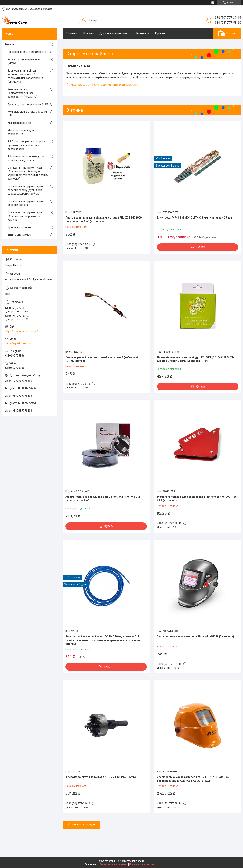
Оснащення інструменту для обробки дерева (25, 203)
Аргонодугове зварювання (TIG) (28, 104)
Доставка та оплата (113, 33)
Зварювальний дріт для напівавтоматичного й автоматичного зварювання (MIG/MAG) (25, 76)
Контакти (143, 33)
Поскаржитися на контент (114, 864)
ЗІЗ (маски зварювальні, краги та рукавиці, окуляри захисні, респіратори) (28, 145)
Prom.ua (140, 861)
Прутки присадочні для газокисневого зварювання (103, 85)
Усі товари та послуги (81, 824)
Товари (9, 44)
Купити (200, 247)
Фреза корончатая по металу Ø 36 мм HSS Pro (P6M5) (101, 777)
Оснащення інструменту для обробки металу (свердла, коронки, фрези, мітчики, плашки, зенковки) (28, 173)
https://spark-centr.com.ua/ (21, 331)
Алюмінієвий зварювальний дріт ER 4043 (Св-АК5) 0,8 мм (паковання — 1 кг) (103, 499)
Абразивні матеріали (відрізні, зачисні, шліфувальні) (26, 158)
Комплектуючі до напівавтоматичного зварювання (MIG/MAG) (22, 93)
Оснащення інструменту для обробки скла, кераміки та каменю (25, 216)
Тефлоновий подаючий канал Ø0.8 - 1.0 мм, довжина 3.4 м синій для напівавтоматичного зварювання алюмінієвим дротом (103, 640)
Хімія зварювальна (20, 123)
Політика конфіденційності (144, 864)
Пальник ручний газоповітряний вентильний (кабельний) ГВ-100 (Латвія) (102, 359)
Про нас (161, 33)
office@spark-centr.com (19, 343)
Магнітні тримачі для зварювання (21, 132)
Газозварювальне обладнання (27, 52)
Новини (88, 33)
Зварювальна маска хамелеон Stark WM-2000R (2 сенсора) (195, 636)
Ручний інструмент (19, 227)
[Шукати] (84, 20)
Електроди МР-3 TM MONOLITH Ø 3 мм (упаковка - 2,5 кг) (194, 218)
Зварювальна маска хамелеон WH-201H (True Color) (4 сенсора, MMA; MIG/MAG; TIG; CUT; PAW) (193, 779)
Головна (71, 33)
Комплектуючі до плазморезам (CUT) (27, 114)
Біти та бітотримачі (20, 235)
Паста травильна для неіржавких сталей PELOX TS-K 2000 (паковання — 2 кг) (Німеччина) (103, 220)
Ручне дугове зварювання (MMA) (24, 61)
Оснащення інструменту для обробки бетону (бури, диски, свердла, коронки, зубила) (26, 190)
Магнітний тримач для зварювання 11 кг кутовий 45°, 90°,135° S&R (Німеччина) (197, 499)
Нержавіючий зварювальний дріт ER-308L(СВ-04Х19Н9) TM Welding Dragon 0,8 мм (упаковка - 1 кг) (196, 359)
